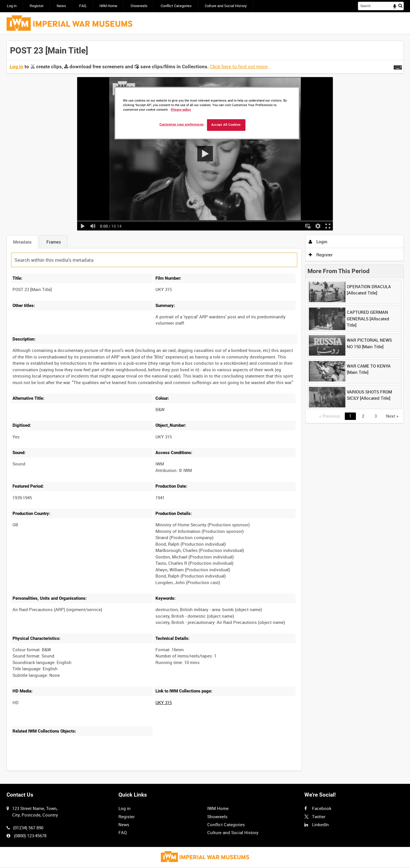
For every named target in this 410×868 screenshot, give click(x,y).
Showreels (139, 6)
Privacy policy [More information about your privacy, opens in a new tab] (181, 110)
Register (37, 6)
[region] (207, 113)
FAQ (83, 6)
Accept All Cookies (226, 125)
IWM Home (108, 6)
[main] (205, 409)
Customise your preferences (182, 124)
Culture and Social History (226, 6)
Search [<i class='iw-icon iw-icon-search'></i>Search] (400, 6)
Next (392, 416)
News (61, 6)
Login (318, 242)
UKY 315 (164, 702)
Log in (12, 6)
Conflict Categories (176, 6)
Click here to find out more (239, 67)
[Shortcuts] (398, 66)
